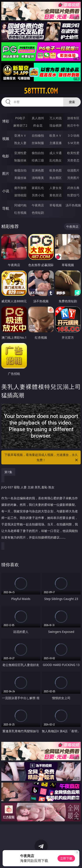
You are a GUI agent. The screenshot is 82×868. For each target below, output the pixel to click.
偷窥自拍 (20, 170)
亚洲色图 (38, 170)
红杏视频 (20, 213)
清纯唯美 (38, 178)
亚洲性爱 (20, 153)
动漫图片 (73, 170)
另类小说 (38, 195)
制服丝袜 (20, 160)
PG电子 (20, 118)
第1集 (8, 472)
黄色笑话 (56, 195)
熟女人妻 (20, 143)
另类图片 (73, 178)
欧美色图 (56, 170)
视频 (6, 139)
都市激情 (20, 188)
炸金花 (38, 125)
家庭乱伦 (38, 188)
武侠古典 (73, 188)
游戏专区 (73, 118)
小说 (6, 191)
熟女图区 (56, 178)
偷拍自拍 (38, 153)
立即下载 (66, 858)
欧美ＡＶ (56, 135)
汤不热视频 (73, 205)
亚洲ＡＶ (20, 135)
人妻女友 (56, 188)
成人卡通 (56, 153)
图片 (6, 173)
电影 (6, 156)
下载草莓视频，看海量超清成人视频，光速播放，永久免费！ (42, 458)
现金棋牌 (56, 125)
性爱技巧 (73, 195)
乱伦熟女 (56, 160)
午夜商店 (38, 205)
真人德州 (38, 118)
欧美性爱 (73, 153)
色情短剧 (38, 213)
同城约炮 (20, 205)
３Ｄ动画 (73, 135)
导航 (6, 208)
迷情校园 (20, 195)
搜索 (72, 102)
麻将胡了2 (20, 125)
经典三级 (38, 160)
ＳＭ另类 (73, 143)
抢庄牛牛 (73, 125)
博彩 (6, 121)
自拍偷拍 (38, 135)
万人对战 (56, 118)
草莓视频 (56, 205)
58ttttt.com (41, 91)
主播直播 (56, 143)
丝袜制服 (38, 143)
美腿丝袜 (20, 178)
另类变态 (73, 160)
